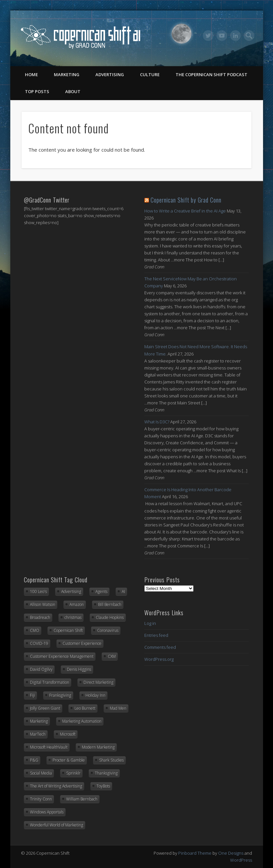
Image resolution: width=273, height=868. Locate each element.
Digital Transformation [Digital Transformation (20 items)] (50, 682)
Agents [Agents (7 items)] (101, 591)
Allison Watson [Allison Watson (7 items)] (43, 604)
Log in (150, 623)
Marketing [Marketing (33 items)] (39, 721)
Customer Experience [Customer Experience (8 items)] (82, 643)
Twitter (208, 36)
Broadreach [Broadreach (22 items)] (40, 617)
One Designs (231, 853)
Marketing (67, 74)
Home (31, 74)
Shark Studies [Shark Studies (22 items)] (111, 760)
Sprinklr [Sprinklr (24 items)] (73, 773)
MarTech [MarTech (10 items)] (38, 734)
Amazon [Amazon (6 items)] (77, 604)
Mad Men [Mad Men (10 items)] (118, 708)
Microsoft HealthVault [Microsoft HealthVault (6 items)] (49, 747)
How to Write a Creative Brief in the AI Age (185, 211)
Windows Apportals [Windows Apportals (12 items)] (47, 812)
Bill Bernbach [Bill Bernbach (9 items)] (110, 604)
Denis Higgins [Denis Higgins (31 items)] (79, 669)
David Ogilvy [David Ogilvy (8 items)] (41, 669)
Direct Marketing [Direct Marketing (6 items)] (98, 682)
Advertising (110, 74)
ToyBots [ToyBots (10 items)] (103, 786)
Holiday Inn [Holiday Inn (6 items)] (95, 695)
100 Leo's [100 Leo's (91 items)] (38, 591)
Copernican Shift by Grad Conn (186, 200)
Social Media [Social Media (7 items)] (41, 773)
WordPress (241, 860)
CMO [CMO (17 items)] (35, 630)
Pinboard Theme (195, 853)
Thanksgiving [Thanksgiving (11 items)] (106, 773)
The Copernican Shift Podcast (211, 74)
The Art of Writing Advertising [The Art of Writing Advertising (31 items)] (56, 786)
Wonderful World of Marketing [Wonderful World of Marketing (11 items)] (57, 825)
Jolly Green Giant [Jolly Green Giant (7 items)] (45, 708)
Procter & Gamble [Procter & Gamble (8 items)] (69, 760)
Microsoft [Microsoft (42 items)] (68, 734)
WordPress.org (159, 659)
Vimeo (222, 36)
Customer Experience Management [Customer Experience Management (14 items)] (62, 656)
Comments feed (160, 647)
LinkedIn (235, 36)
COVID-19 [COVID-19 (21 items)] (39, 643)
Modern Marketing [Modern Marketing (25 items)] (98, 747)
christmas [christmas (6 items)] (73, 617)
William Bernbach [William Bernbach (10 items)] (82, 799)
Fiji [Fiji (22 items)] (32, 695)
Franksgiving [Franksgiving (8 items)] (60, 695)
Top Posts (37, 91)
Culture (150, 74)
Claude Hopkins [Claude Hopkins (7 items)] (110, 617)
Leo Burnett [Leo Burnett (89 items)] (85, 708)
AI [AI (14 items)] (123, 591)
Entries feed (156, 635)
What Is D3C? (157, 422)
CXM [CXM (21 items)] (112, 656)
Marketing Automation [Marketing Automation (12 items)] (82, 721)
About (73, 91)
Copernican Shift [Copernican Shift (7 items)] (68, 630)
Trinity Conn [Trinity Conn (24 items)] (41, 799)
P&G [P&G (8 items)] (34, 760)
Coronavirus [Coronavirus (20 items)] (108, 630)
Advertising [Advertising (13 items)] (71, 591)
